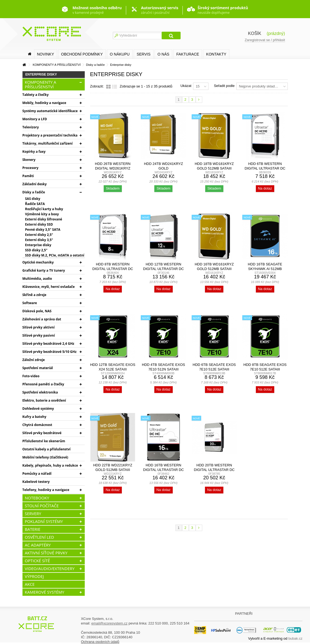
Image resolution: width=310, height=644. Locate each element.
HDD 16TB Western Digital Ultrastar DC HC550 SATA (164, 470)
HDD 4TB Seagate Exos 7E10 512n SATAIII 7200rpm (163, 369)
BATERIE (33, 529)
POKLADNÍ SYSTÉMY (44, 521)
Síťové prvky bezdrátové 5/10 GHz (50, 352)
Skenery (29, 160)
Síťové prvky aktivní (39, 327)
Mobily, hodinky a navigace (44, 103)
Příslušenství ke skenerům (44, 441)
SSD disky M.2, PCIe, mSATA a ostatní (55, 255)
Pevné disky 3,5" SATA (43, 230)
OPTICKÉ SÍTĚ (37, 561)
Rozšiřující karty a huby (44, 209)
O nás (164, 54)
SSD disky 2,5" (36, 250)
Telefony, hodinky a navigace (46, 490)
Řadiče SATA (35, 204)
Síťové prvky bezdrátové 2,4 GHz (48, 344)
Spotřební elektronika (40, 392)
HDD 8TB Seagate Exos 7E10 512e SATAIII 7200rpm (265, 369)
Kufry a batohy (34, 417)
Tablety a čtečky (36, 95)
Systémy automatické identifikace (50, 111)
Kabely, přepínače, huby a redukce (50, 465)
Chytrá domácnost (37, 425)
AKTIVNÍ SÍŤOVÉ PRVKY (46, 553)
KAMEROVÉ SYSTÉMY (45, 592)
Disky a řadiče (34, 192)
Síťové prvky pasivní (39, 335)
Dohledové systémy (38, 409)
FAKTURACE (188, 54)
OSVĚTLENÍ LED (40, 537)
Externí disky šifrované (44, 219)
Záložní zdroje (34, 360)
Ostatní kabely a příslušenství (47, 449)
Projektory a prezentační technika (50, 135)
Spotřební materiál (38, 368)
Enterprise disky (38, 245)
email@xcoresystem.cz (109, 623)
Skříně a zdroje (35, 295)
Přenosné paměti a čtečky (43, 384)
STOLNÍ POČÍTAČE (42, 506)
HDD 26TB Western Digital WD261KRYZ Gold (113, 168)
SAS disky (33, 199)
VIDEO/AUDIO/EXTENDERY (50, 568)
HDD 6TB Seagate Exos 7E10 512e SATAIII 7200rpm (214, 369)
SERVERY (33, 513)
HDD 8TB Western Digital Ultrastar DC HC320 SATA (113, 269)
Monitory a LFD (35, 119)
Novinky (46, 54)
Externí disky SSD (39, 224)
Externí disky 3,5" (39, 240)
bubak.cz (295, 638)
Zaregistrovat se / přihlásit (265, 40)
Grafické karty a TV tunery (44, 270)
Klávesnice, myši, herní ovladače (49, 287)
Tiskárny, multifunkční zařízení (48, 143)
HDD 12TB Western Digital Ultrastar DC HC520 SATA (164, 269)
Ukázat (186, 86)
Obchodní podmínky (82, 54)
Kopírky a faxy (34, 152)
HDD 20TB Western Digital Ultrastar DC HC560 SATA (214, 470)
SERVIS (144, 54)
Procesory (30, 168)
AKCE (30, 584)
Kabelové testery (36, 482)
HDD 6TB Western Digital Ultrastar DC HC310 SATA (265, 168)
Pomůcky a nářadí (37, 474)
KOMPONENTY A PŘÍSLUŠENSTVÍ (41, 84)
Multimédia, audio (37, 279)
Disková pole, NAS (37, 311)
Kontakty (216, 54)
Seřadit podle (224, 86)
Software (30, 303)
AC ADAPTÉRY (38, 545)
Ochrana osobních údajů (100, 642)
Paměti (28, 176)
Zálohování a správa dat (42, 319)
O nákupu (120, 54)
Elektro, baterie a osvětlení (44, 400)
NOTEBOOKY (37, 498)
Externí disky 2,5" (39, 235)
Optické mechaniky (38, 262)
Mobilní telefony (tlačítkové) (45, 457)
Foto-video (31, 376)
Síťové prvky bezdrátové (42, 433)
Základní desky (35, 184)
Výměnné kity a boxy (42, 214)
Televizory (31, 127)
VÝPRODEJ (35, 576)
